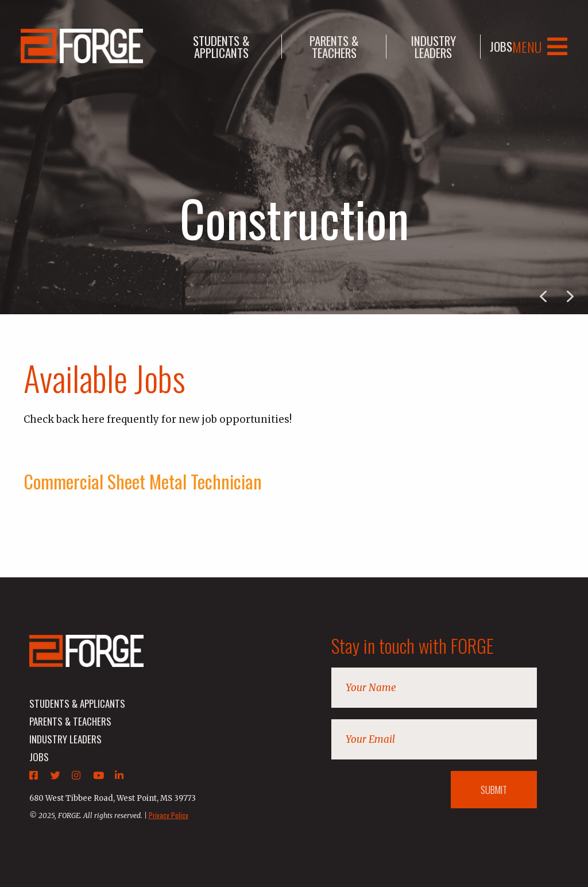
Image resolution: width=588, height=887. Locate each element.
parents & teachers (334, 47)
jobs (501, 46)
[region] (294, 157)
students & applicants (221, 47)
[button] (570, 296)
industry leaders (434, 47)
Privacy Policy (169, 815)
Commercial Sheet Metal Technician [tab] (143, 481)
